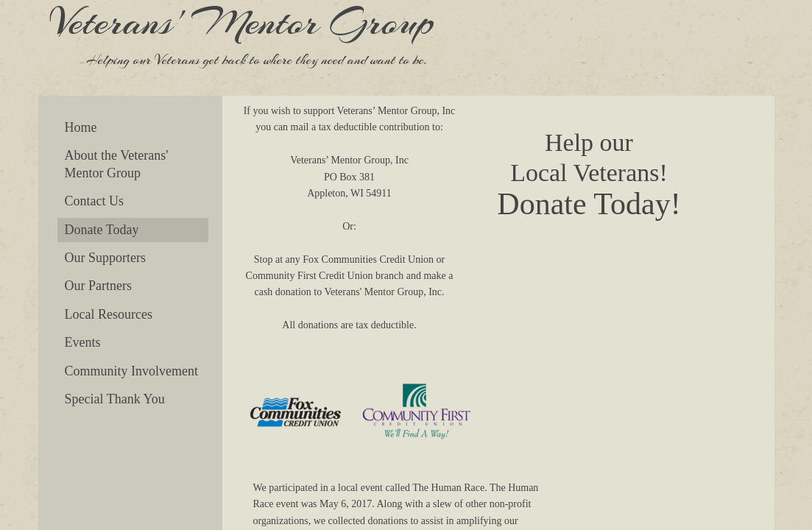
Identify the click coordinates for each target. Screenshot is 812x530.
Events (83, 342)
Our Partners (98, 286)
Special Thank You (115, 399)
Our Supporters (106, 258)
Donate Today (102, 230)
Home (81, 127)
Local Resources (109, 314)
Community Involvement (132, 371)
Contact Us (95, 201)
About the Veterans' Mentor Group (117, 164)
